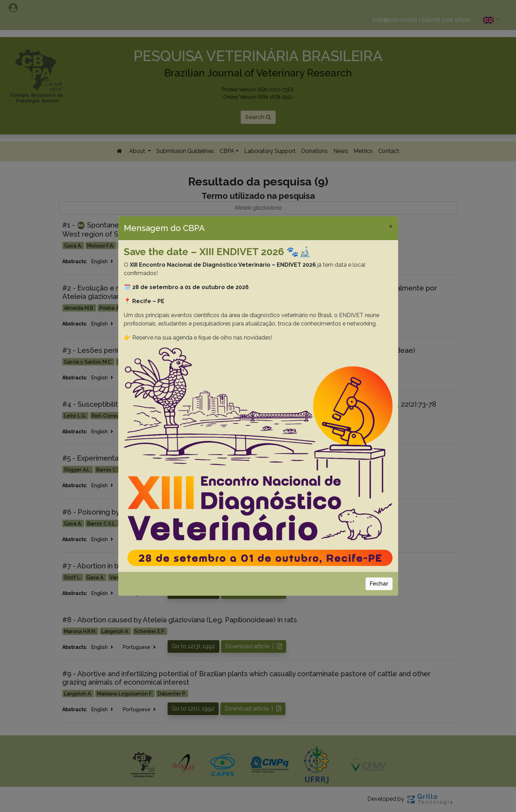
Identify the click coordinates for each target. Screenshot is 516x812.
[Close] (391, 226)
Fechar (379, 584)
